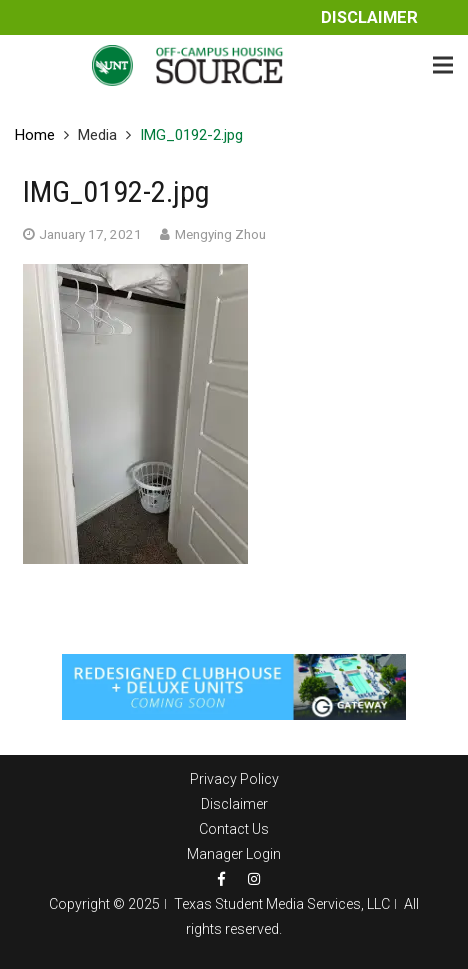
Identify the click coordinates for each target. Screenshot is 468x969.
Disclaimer (369, 17)
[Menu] (443, 65)
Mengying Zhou (220, 234)
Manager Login (234, 854)
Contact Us (234, 829)
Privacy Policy (234, 779)
